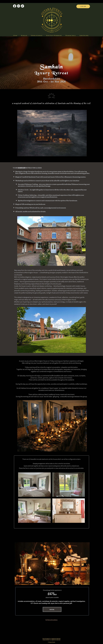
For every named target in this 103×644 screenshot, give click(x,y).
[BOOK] (52, 609)
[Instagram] (19, 6)
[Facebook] (15, 6)
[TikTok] (22, 6)
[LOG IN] (83, 6)
